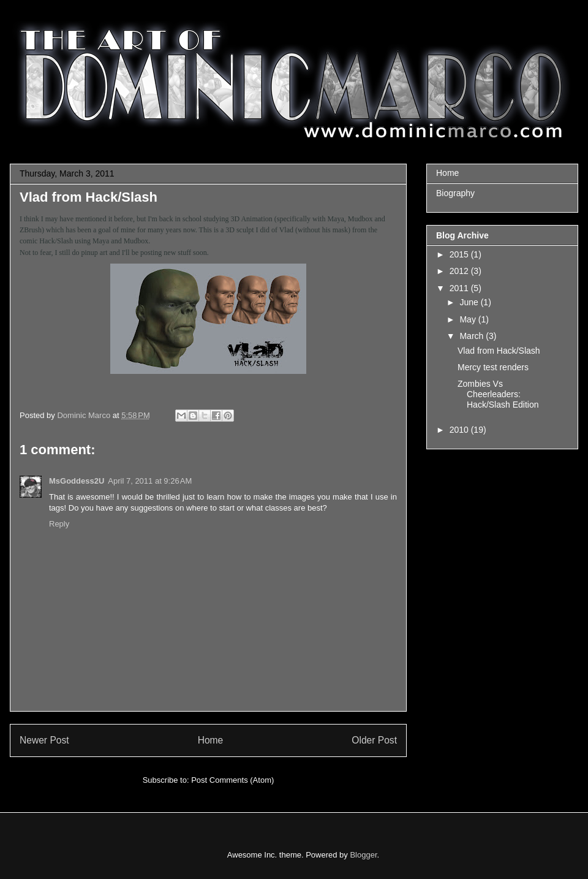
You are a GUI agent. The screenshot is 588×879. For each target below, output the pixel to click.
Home (211, 740)
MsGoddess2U (77, 481)
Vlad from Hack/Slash (499, 351)
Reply (59, 524)
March (473, 336)
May (469, 319)
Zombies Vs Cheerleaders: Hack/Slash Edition (498, 394)
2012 (460, 271)
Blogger (363, 855)
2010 (460, 430)
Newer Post (44, 740)
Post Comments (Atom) (232, 780)
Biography (455, 193)
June (470, 302)
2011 (460, 288)
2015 (460, 254)
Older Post (374, 740)
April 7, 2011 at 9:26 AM (150, 481)
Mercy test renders (493, 367)
